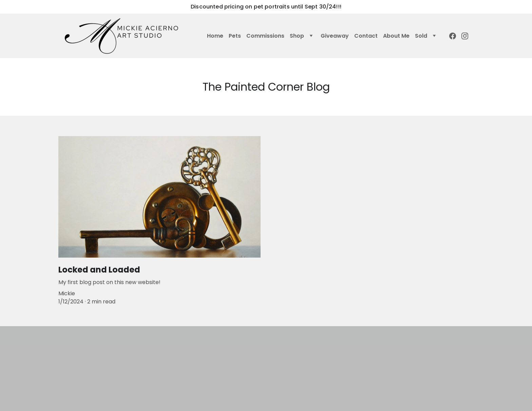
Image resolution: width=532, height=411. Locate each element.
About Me (396, 36)
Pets (235, 36)
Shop (297, 36)
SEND (366, 384)
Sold (421, 36)
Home (215, 36)
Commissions (265, 36)
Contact (366, 36)
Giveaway (335, 36)
